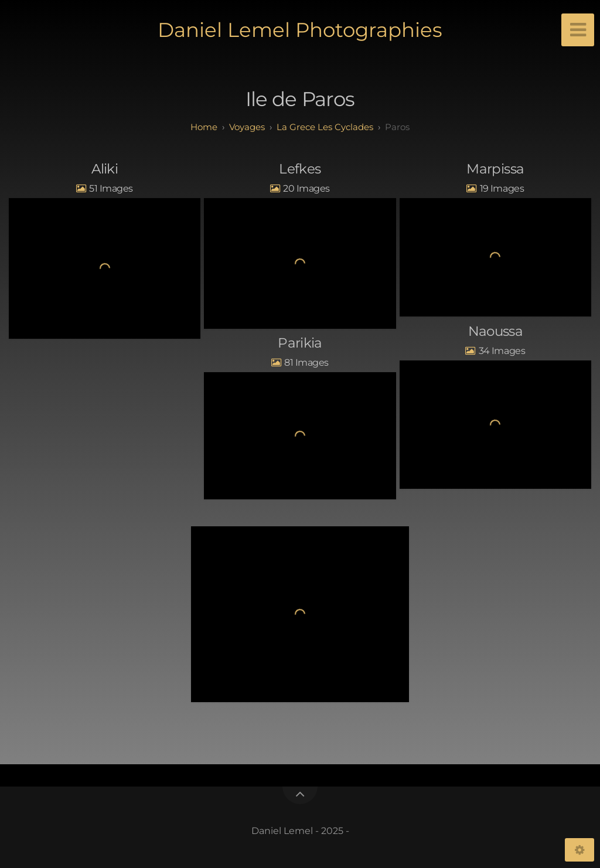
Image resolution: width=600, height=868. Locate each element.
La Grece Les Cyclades (325, 127)
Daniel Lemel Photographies (300, 30)
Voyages (247, 127)
